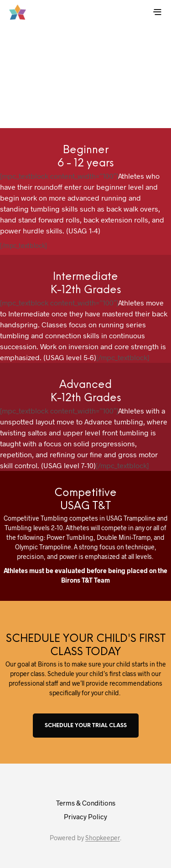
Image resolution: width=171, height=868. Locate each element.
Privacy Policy (85, 816)
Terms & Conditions (86, 803)
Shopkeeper (103, 838)
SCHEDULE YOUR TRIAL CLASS (86, 726)
